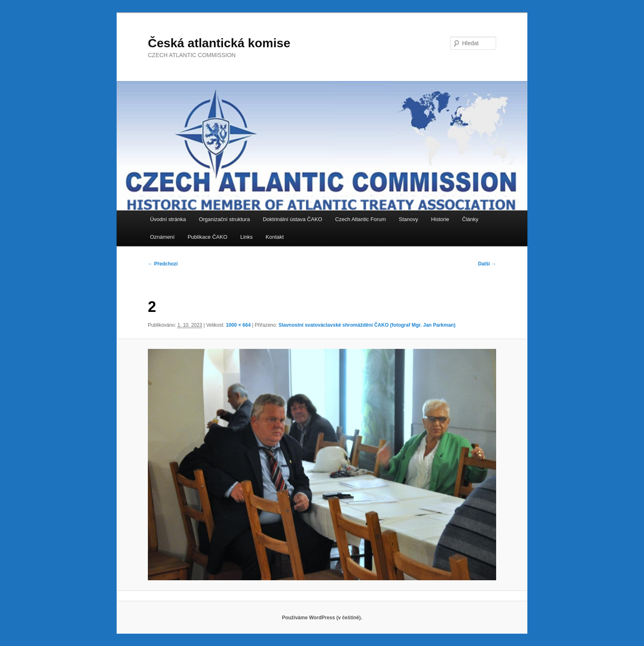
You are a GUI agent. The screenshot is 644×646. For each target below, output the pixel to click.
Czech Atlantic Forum (361, 219)
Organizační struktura (224, 219)
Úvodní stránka (168, 219)
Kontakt (275, 237)
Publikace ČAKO (208, 237)
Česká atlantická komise (219, 43)
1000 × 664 (238, 325)
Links (246, 237)
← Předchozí (163, 264)
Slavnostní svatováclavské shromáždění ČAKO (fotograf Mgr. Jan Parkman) (367, 325)
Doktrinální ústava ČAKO (293, 219)
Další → (487, 264)
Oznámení (162, 237)
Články (470, 219)
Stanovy (408, 219)
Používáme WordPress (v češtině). (322, 618)
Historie (440, 219)
